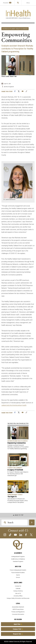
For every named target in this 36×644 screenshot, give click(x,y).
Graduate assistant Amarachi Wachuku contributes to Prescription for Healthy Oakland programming (18, 447)
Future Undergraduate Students (18, 570)
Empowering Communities (17, 443)
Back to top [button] (18, 515)
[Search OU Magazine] (5, 522)
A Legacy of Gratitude (15, 470)
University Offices (18, 596)
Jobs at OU (18, 593)
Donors (18, 577)
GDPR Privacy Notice (18, 609)
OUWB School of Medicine (18, 559)
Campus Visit (17, 629)
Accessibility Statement (18, 607)
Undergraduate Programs (18, 557)
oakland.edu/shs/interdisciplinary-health (14, 405)
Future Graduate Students (18, 573)
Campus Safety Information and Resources (18, 598)
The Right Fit (12, 497)
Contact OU (18, 586)
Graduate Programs (18, 561)
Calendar (18, 588)
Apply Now (17, 624)
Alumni (18, 575)
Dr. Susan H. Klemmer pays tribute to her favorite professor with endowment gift (18, 474)
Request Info (17, 634)
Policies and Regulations (18, 612)
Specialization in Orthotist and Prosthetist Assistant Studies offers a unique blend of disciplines (18, 501)
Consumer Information (18, 614)
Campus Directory (18, 591)
